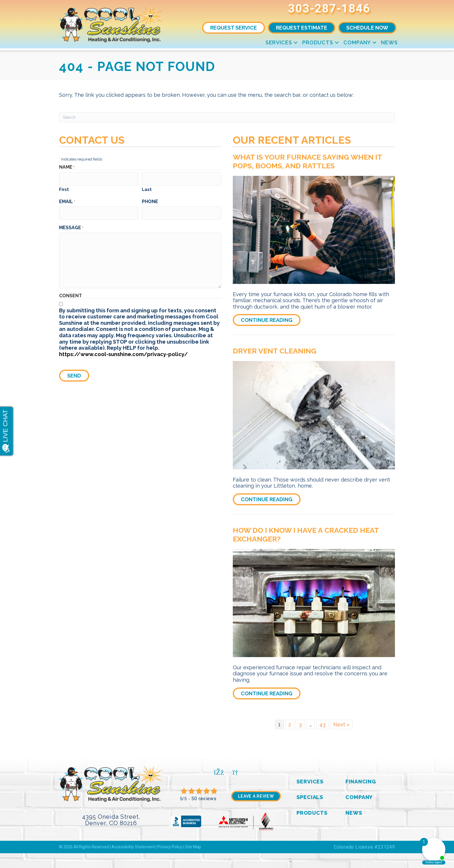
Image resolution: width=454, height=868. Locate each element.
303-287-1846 (329, 9)
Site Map (193, 847)
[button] (296, 42)
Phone (150, 200)
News (389, 42)
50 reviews (204, 799)
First (64, 188)
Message (71, 224)
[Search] (227, 117)
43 (322, 724)
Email (67, 200)
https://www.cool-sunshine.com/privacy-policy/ (123, 351)
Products (318, 42)
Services (279, 42)
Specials (310, 797)
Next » (341, 724)
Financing (361, 782)
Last (147, 188)
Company (357, 42)
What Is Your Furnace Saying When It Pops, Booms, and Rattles (307, 161)
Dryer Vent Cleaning (275, 351)
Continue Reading (271, 320)
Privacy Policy (170, 847)
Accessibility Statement (133, 847)
